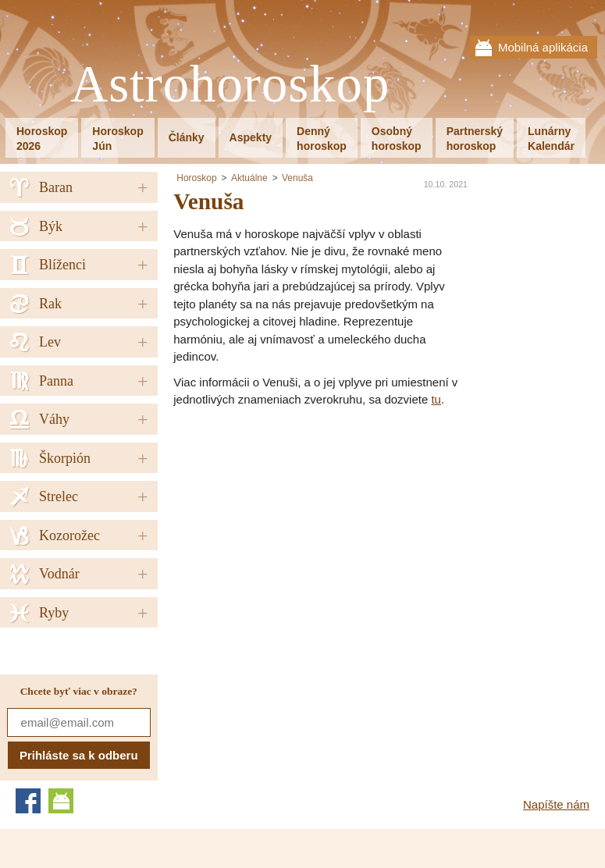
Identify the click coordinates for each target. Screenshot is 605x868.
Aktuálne (249, 178)
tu (436, 399)
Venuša (297, 178)
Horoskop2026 (42, 139)
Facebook (28, 801)
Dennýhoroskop (322, 139)
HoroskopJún (117, 139)
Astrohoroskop (230, 85)
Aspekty (251, 137)
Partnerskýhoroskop (475, 139)
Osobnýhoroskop (397, 139)
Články (187, 137)
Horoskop (196, 178)
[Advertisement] (304, 526)
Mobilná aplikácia (543, 47)
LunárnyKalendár (551, 139)
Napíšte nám (556, 804)
